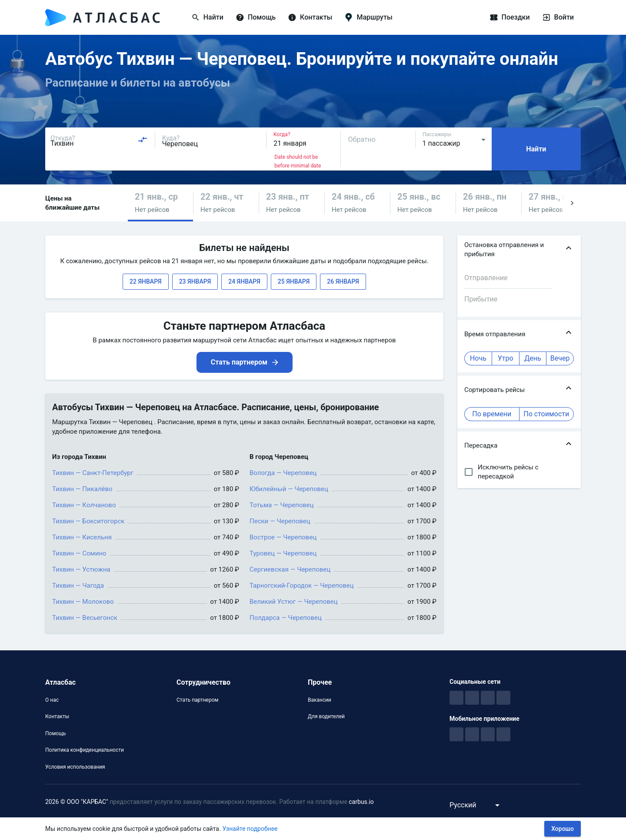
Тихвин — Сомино (79, 553)
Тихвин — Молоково (83, 602)
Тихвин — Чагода (78, 586)
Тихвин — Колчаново (84, 505)
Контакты (57, 716)
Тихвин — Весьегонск (85, 618)
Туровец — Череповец (283, 553)
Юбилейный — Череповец (289, 489)
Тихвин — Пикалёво (82, 489)
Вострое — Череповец (283, 537)
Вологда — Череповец (283, 473)
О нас (52, 700)
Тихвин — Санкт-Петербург (93, 473)
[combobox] (99, 140)
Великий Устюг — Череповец (294, 602)
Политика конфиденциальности (85, 750)
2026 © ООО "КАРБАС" (77, 802)
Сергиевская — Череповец (290, 569)
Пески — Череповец (280, 521)
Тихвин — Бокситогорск (88, 521)
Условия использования (75, 767)
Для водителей (326, 716)
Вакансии (320, 700)
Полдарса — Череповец (286, 618)
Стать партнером (197, 700)
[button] (160, 203)
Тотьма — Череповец (282, 505)
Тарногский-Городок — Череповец (302, 586)
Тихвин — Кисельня (82, 537)
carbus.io (361, 802)
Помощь (56, 733)
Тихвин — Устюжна (81, 569)
